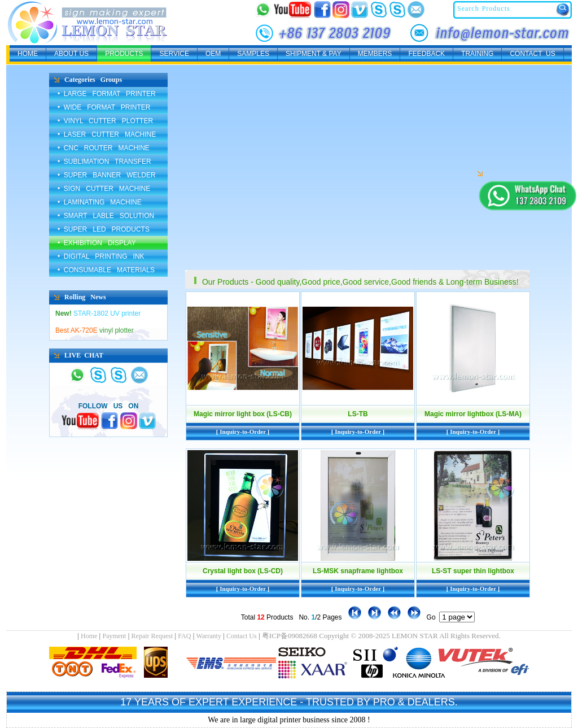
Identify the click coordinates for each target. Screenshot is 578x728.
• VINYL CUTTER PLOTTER (105, 121)
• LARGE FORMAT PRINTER (107, 94)
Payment (114, 636)
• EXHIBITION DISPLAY (97, 243)
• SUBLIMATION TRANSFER (104, 162)
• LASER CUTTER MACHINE (107, 134)
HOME (28, 54)
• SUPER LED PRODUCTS (104, 229)
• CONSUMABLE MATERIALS (106, 270)
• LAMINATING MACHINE (100, 202)
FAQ (184, 636)
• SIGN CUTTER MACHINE (104, 189)
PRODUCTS (124, 54)
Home (89, 636)
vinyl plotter (95, 330)
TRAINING (477, 54)
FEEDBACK (426, 54)
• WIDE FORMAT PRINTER (104, 107)
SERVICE (174, 54)
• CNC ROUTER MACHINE (104, 148)
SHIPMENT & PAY (314, 54)
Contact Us (242, 636)
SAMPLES (253, 54)
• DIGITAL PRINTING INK (101, 256)
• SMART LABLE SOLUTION (106, 216)
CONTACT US (532, 54)
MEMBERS (375, 54)
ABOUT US (71, 54)
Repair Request (152, 636)
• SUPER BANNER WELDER (107, 175)
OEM (213, 54)
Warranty (209, 636)
